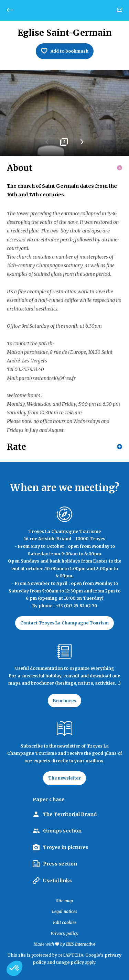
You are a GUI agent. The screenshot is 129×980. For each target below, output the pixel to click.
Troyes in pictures (66, 847)
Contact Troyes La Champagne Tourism (64, 623)
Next (82, 144)
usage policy (70, 962)
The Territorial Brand (70, 814)
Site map (64, 901)
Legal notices (64, 911)
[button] (14, 968)
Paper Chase (49, 799)
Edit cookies (65, 922)
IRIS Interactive (81, 944)
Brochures (64, 701)
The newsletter (64, 778)
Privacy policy (64, 933)
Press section (60, 864)
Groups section (62, 831)
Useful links (57, 881)
